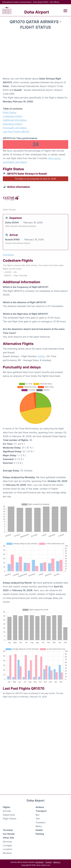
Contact (48, 862)
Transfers (41, 822)
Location (7, 849)
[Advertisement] (35, 54)
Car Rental (9, 834)
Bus (37, 815)
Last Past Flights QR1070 (16, 132)
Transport (41, 811)
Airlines (40, 807)
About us (57, 862)
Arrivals (7, 811)
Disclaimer (39, 862)
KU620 (41, 356)
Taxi (38, 819)
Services (7, 842)
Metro (39, 826)
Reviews (7, 853)
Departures (9, 815)
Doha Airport (37, 12)
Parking (40, 834)
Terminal (8, 830)
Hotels (39, 830)
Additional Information (15, 120)
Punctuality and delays (15, 128)
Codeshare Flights (12, 116)
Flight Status (10, 112)
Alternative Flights (12, 124)
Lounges (7, 845)
